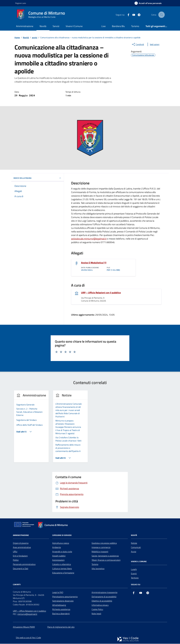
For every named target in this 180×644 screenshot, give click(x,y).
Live (103, 26)
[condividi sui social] (138, 44)
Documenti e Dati (21, 569)
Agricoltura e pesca (61, 543)
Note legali (96, 614)
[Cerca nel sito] (162, 15)
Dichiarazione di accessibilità (104, 597)
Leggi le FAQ (58, 593)
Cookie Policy (97, 610)
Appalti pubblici (59, 556)
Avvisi (134, 552)
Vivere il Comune (74, 26)
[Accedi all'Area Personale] (148, 3)
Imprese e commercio (101, 548)
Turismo (135, 26)
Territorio (135, 578)
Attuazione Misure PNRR (24, 627)
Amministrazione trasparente (104, 593)
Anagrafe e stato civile (62, 552)
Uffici (15, 552)
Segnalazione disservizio (63, 601)
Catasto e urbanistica (62, 565)
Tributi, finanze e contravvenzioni (106, 560)
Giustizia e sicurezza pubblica (104, 543)
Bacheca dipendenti (61, 614)
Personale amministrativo (24, 565)
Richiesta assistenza (61, 610)
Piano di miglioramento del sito (61, 627)
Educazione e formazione (63, 573)
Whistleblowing (59, 605)
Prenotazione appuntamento (65, 597)
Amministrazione (25, 26)
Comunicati (136, 548)
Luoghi (134, 570)
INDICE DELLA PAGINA (38, 178)
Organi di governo (21, 543)
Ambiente (57, 548)
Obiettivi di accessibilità (102, 601)
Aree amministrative (22, 548)
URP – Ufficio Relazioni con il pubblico (101, 293)
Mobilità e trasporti (100, 552)
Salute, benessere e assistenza (105, 556)
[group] (31, 428)
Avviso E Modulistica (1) (94, 263)
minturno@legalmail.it (27, 614)
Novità (43, 26)
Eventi (134, 574)
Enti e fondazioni (20, 556)
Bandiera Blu (118, 26)
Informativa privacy (100, 605)
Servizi (56, 26)
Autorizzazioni (58, 560)
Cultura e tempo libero (62, 569)
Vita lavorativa (98, 569)
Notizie (134, 543)
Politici (16, 560)
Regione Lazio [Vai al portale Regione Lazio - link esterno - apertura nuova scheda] (21, 3)
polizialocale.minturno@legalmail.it (89, 239)
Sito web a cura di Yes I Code (28, 638)
